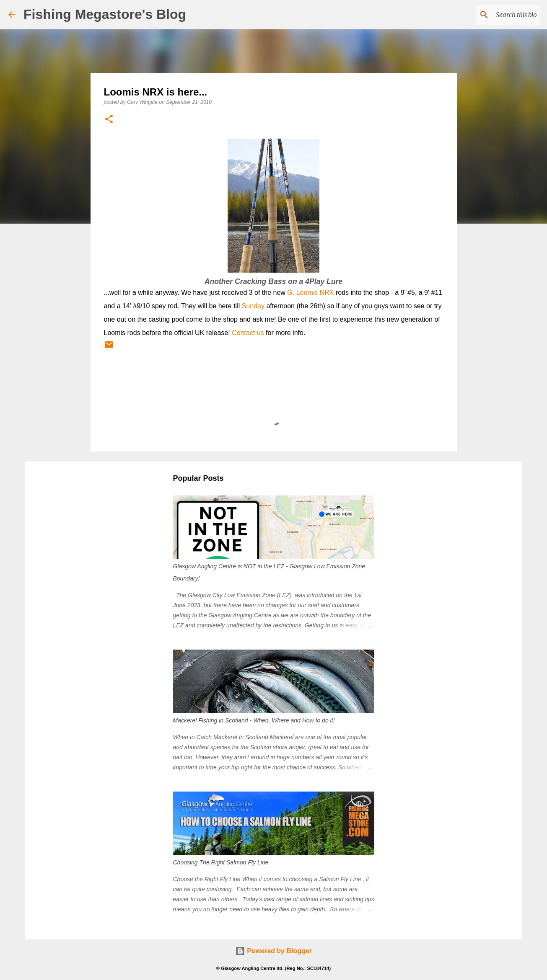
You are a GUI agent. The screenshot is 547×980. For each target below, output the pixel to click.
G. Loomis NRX (310, 293)
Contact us (248, 333)
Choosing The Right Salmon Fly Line (221, 862)
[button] (109, 120)
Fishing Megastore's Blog (105, 14)
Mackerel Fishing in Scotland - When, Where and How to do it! (254, 720)
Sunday (253, 306)
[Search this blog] (496, 15)
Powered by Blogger (273, 951)
